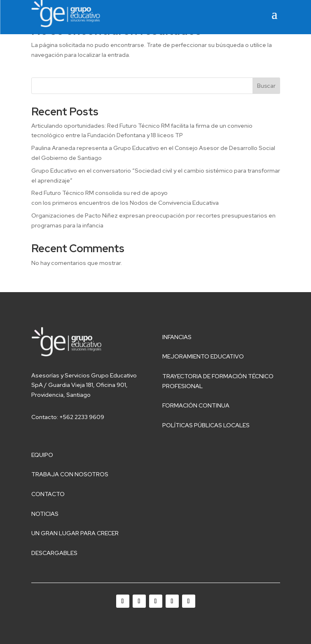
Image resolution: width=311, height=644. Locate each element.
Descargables (54, 553)
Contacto (48, 494)
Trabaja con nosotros (70, 474)
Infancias (177, 337)
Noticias (45, 514)
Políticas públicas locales (206, 425)
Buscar (266, 86)
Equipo (42, 455)
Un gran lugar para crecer (75, 533)
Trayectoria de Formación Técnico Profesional (218, 381)
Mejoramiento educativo (203, 356)
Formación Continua (196, 405)
